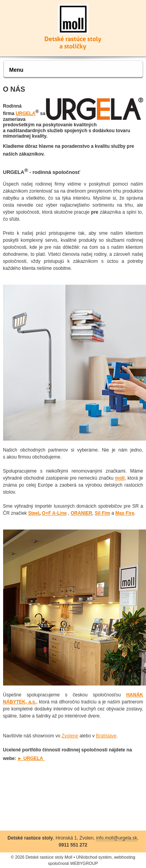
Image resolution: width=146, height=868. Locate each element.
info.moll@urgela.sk (117, 838)
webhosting (125, 857)
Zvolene (70, 736)
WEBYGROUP (84, 863)
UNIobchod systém (94, 857)
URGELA (26, 113)
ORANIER (81, 513)
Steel (34, 513)
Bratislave (106, 736)
